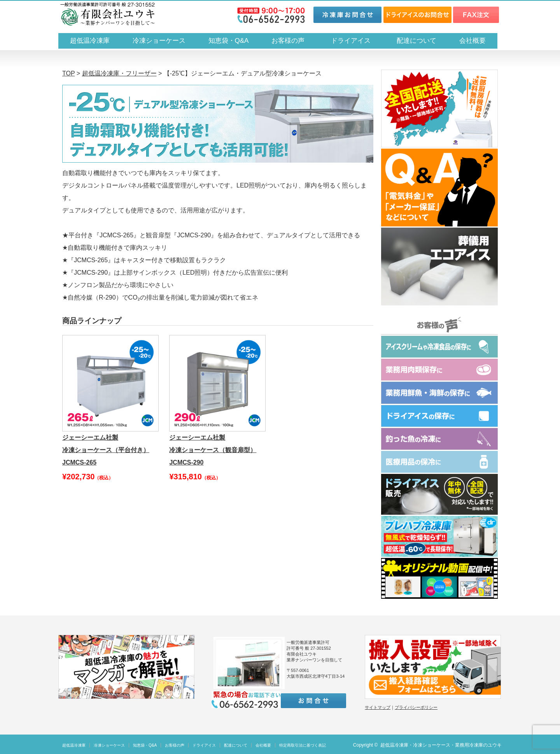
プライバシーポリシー (416, 707)
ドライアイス (354, 41)
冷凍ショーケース (159, 41)
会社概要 (472, 41)
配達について (416, 41)
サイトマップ (378, 707)
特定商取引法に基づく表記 (303, 745)
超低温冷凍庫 (90, 41)
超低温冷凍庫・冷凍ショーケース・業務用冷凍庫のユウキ (441, 745)
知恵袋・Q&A (229, 41)
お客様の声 (288, 41)
